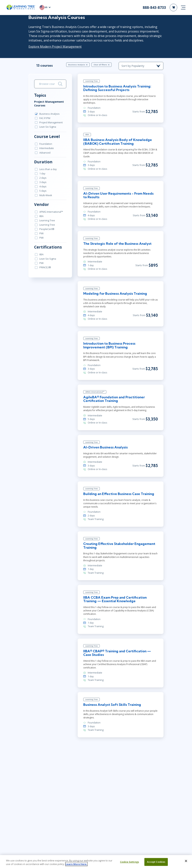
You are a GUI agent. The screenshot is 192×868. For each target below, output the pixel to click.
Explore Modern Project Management (55, 47)
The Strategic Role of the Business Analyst (117, 244)
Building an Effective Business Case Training (119, 494)
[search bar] (50, 84)
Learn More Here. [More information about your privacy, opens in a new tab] (76, 864)
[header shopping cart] (173, 8)
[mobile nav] (183, 8)
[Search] (60, 84)
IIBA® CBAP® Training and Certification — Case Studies (117, 653)
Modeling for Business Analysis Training (115, 293)
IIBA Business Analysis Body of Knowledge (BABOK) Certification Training (118, 142)
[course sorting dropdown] (141, 66)
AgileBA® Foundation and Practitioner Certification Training (114, 399)
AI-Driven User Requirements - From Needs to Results (118, 195)
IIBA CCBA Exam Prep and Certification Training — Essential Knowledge (115, 599)
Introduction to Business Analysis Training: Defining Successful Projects (117, 88)
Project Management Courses (49, 103)
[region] (96, 862)
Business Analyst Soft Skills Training (112, 705)
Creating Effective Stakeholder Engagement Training (119, 546)
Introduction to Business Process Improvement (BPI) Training (109, 345)
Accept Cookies (156, 862)
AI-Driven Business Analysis (105, 447)
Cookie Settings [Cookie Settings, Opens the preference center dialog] (129, 862)
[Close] (186, 861)
